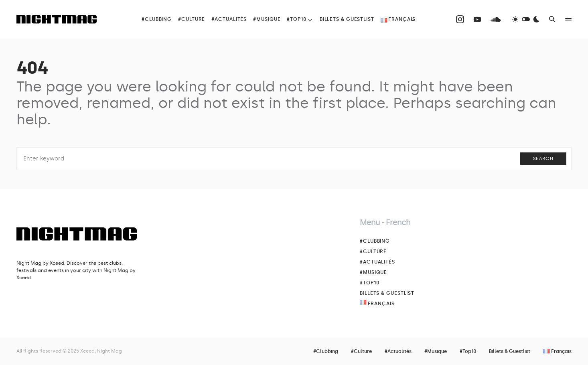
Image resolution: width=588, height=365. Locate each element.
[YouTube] (477, 19)
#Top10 (369, 283)
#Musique (373, 272)
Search (543, 159)
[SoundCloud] (496, 19)
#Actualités (377, 262)
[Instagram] (460, 19)
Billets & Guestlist (387, 293)
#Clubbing (375, 241)
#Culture (373, 251)
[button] (526, 19)
